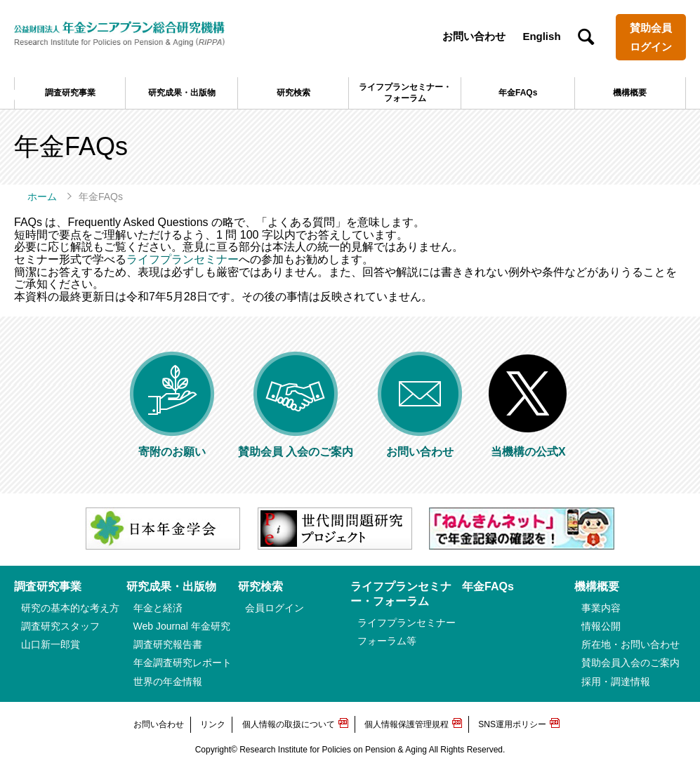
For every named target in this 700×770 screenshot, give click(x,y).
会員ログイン (275, 608)
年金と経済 (158, 608)
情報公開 (601, 626)
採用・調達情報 (616, 682)
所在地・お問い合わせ (630, 644)
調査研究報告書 (168, 644)
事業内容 (601, 608)
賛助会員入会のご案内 (630, 663)
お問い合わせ (474, 36)
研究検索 (293, 93)
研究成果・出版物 (182, 93)
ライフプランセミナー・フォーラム (405, 93)
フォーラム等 (387, 641)
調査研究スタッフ (60, 626)
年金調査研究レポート (183, 663)
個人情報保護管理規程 (407, 724)
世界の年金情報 (168, 682)
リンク (213, 724)
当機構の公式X (528, 445)
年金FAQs (518, 93)
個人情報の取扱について (289, 724)
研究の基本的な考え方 (70, 608)
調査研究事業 (70, 93)
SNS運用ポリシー (512, 724)
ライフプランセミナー (183, 259)
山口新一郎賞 (51, 644)
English (541, 36)
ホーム (42, 197)
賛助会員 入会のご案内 (296, 445)
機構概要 (630, 93)
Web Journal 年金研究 (182, 626)
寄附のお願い (172, 445)
